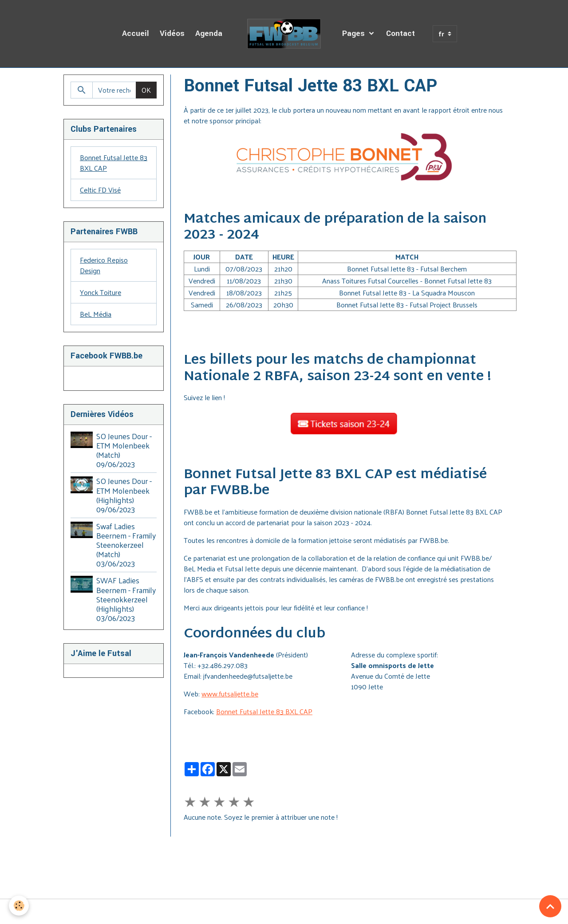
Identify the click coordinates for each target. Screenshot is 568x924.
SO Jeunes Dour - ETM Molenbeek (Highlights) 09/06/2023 (124, 495)
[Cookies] (19, 906)
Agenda (209, 33)
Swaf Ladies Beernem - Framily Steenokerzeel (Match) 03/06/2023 (126, 545)
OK (146, 90)
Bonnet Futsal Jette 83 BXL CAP (264, 711)
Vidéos (172, 33)
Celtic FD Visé (100, 190)
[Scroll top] (550, 906)
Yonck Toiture (101, 292)
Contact (400, 33)
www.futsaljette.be (230, 694)
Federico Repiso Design (104, 265)
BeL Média (96, 314)
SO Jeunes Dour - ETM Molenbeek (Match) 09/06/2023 (124, 450)
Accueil (136, 33)
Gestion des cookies (284, 912)
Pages (355, 33)
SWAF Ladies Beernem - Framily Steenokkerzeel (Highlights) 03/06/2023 (126, 599)
